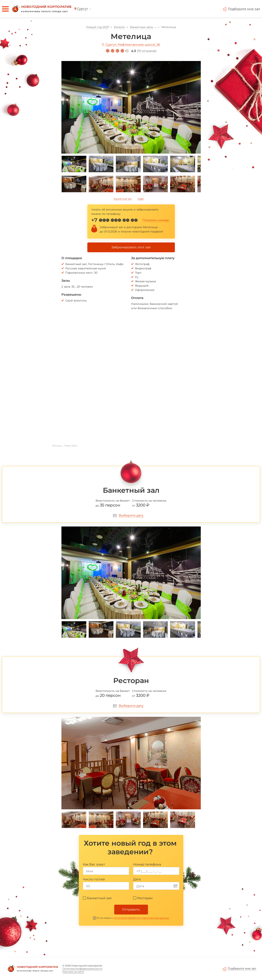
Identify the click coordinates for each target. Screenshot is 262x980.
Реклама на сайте (73, 972)
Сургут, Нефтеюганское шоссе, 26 (133, 45)
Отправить (131, 909)
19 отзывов (147, 51)
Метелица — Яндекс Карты (65, 446)
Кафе (141, 199)
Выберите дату (131, 515)
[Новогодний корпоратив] (41, 9)
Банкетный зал (123, 199)
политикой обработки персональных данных (141, 918)
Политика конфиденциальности (82, 969)
